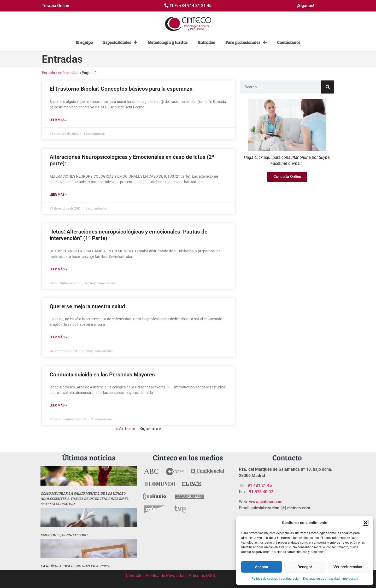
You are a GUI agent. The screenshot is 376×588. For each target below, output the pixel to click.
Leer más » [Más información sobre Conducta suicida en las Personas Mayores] (58, 405)
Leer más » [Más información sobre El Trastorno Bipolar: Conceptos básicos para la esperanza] (58, 120)
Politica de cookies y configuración (276, 579)
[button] (366, 523)
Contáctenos (289, 42)
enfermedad (68, 73)
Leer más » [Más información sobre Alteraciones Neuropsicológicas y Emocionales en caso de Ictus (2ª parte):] (58, 195)
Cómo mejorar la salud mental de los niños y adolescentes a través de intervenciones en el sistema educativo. (84, 499)
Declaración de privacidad (321, 579)
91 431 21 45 (260, 485)
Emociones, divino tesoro (64, 535)
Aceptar (262, 567)
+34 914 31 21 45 (195, 6)
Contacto (134, 576)
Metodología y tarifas (168, 42)
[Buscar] (328, 87)
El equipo (84, 42)
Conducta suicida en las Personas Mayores (102, 375)
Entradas (206, 42)
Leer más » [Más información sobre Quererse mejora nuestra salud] (58, 337)
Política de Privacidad (166, 576)
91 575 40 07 (261, 492)
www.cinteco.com (266, 502)
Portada (48, 73)
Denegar (305, 567)
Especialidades (120, 42)
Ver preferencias (348, 567)
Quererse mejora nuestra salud (87, 306)
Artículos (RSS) (203, 576)
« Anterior (126, 428)
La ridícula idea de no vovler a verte (75, 566)
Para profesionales (246, 42)
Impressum (350, 579)
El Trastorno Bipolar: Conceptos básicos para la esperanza (121, 89)
